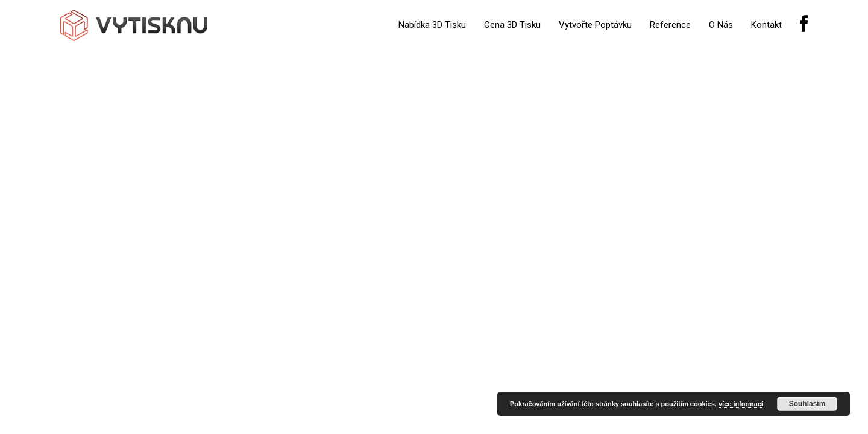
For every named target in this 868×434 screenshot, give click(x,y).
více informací (741, 404)
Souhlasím (807, 404)
